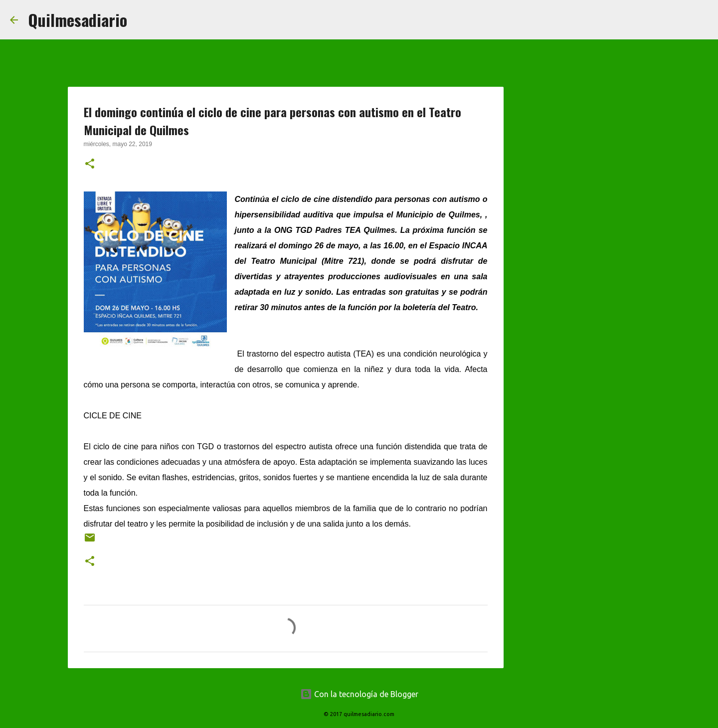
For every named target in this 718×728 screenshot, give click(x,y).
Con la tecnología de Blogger (359, 694)
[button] (90, 165)
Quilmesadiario (78, 20)
